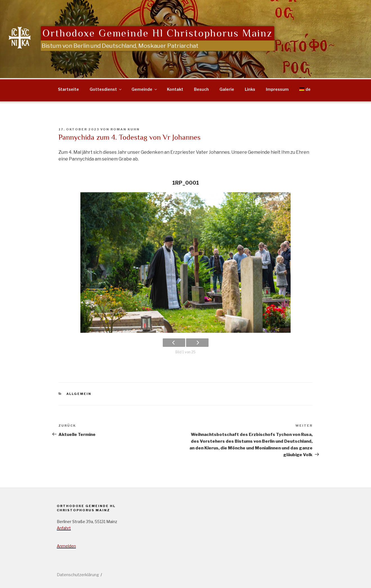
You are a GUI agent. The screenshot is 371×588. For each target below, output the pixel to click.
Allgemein (79, 394)
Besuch (201, 89)
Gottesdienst (106, 89)
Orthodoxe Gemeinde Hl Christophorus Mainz (158, 33)
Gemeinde (145, 89)
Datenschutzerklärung (78, 575)
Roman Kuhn (125, 129)
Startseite (68, 89)
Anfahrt (64, 528)
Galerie (227, 89)
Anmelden (66, 546)
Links (250, 89)
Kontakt (175, 89)
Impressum (277, 89)
